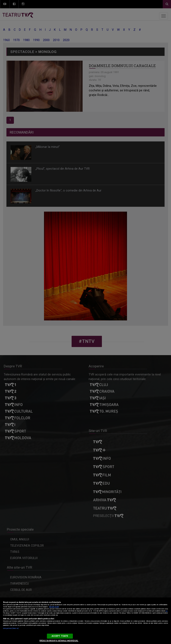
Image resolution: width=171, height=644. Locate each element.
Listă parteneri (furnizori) (11, 628)
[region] (85, 621)
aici (167, 611)
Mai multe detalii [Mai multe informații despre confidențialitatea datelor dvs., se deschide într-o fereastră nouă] (54, 607)
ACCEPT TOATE (60, 636)
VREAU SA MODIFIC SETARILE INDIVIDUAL (59, 641)
